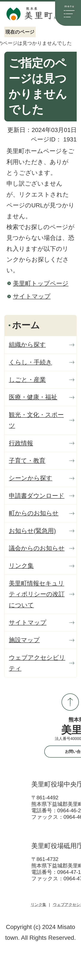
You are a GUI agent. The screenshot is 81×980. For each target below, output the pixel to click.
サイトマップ (32, 296)
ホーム (26, 325)
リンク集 (38, 905)
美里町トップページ (41, 283)
